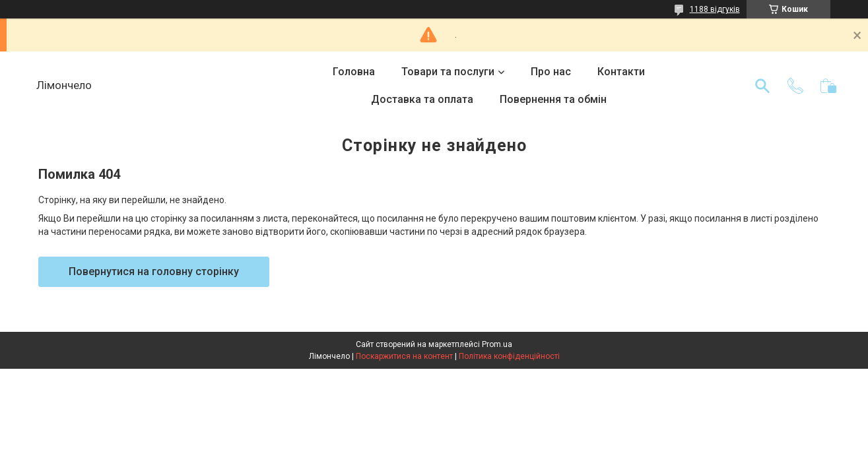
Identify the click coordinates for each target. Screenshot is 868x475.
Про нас (551, 72)
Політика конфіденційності (509, 356)
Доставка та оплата (422, 99)
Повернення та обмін (553, 99)
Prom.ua (497, 344)
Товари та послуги (448, 72)
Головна (354, 72)
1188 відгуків (715, 9)
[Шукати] (762, 86)
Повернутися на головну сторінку (154, 271)
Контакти (621, 72)
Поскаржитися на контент (404, 356)
